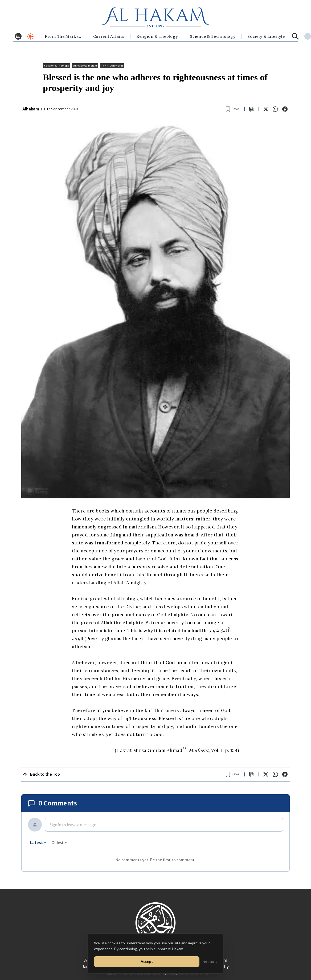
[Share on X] (266, 109)
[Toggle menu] (18, 36)
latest (38, 843)
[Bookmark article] (232, 109)
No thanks (210, 962)
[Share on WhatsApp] (275, 109)
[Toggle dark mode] (30, 36)
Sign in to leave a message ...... (76, 824)
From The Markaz (63, 36)
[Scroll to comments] (252, 109)
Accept (147, 962)
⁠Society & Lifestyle (266, 36)
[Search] (295, 36)
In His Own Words (112, 66)
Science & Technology (213, 36)
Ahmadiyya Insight (85, 66)
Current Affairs (109, 36)
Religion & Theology (157, 36)
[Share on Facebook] (285, 109)
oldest (59, 843)
